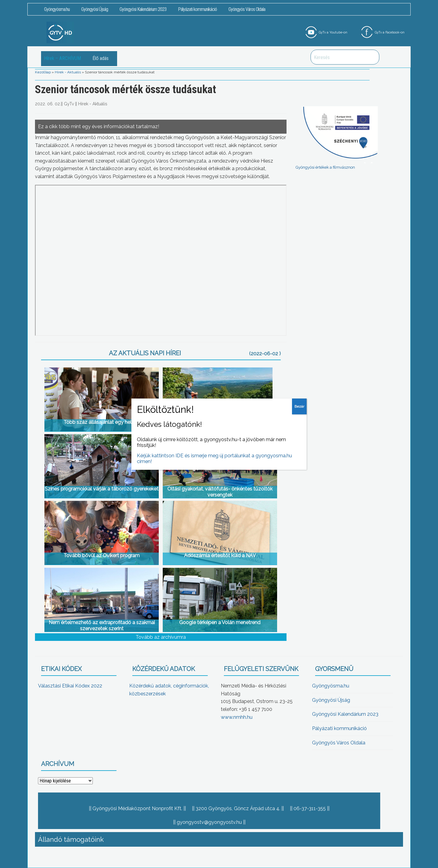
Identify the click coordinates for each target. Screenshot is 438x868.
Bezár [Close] (299, 406)
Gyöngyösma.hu (57, 9)
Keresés (371, 57)
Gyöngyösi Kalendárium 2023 (143, 9)
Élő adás (101, 58)
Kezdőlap (43, 72)
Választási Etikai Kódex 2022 (70, 686)
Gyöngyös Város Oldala (247, 9)
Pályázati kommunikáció (197, 9)
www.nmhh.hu (237, 717)
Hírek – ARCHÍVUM (63, 58)
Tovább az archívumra (161, 637)
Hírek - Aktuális (68, 72)
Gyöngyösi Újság (95, 9)
